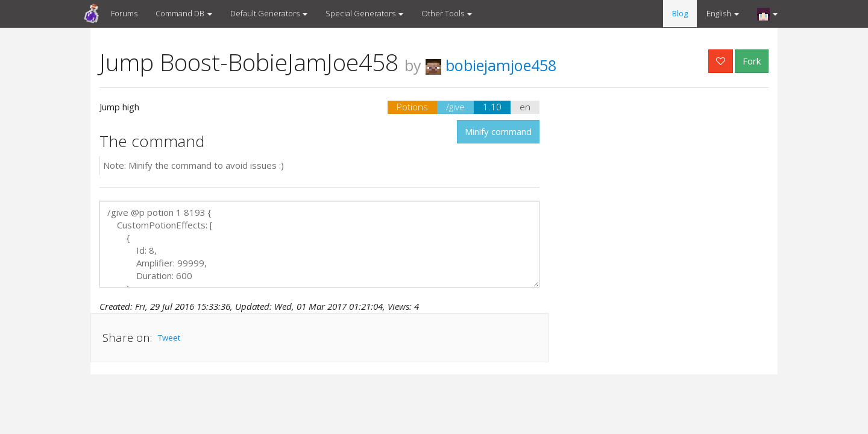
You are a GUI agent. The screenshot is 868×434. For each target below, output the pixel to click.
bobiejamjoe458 (491, 65)
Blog (680, 13)
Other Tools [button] (447, 13)
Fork (752, 61)
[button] (767, 14)
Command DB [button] (184, 13)
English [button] (723, 13)
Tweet (169, 338)
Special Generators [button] (364, 13)
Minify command (498, 131)
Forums (124, 13)
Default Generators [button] (269, 13)
